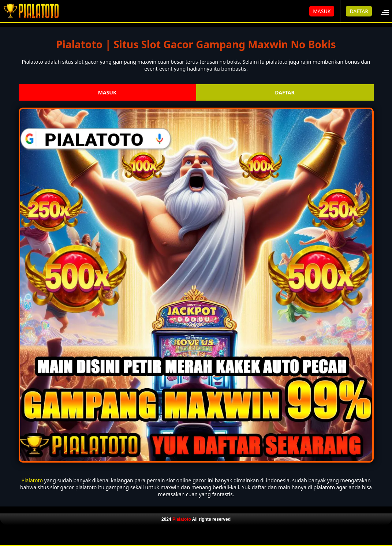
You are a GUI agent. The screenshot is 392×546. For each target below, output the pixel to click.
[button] (387, 11)
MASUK (322, 11)
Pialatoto (32, 480)
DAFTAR (359, 11)
